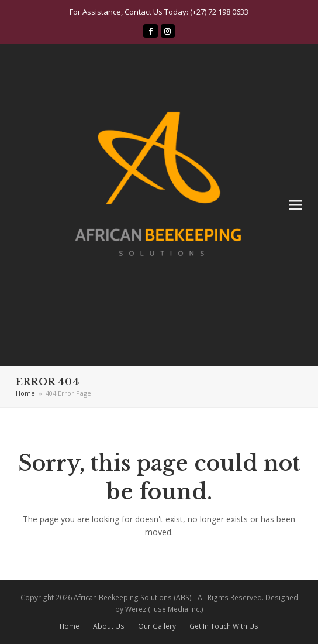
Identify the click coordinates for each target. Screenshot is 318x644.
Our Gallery (157, 626)
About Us (109, 626)
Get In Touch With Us (224, 626)
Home (70, 626)
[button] (296, 205)
